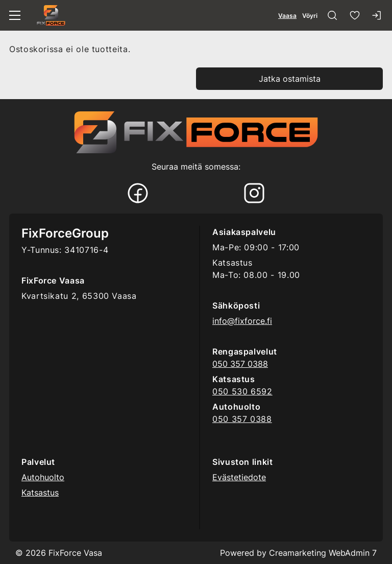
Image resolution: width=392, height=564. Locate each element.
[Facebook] (138, 194)
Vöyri (310, 16)
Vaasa (287, 16)
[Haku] (332, 15)
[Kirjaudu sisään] (377, 15)
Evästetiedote (239, 477)
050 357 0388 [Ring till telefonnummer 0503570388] (240, 364)
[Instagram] (254, 194)
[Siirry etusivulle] (51, 15)
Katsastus (40, 492)
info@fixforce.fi (242, 321)
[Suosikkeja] (355, 15)
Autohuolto (43, 477)
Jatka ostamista (290, 79)
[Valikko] (15, 15)
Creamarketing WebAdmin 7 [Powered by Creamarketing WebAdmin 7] (323, 553)
